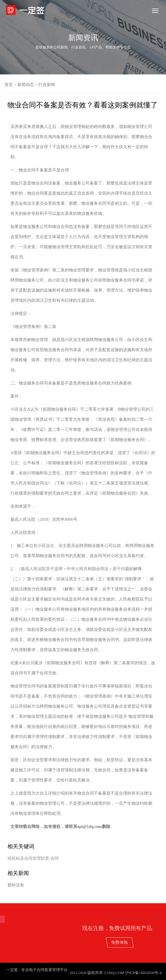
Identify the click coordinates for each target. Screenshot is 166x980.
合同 (55, 858)
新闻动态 (26, 85)
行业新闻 (47, 85)
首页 (9, 85)
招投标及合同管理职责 (28, 858)
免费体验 (141, 942)
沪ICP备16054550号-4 (143, 973)
